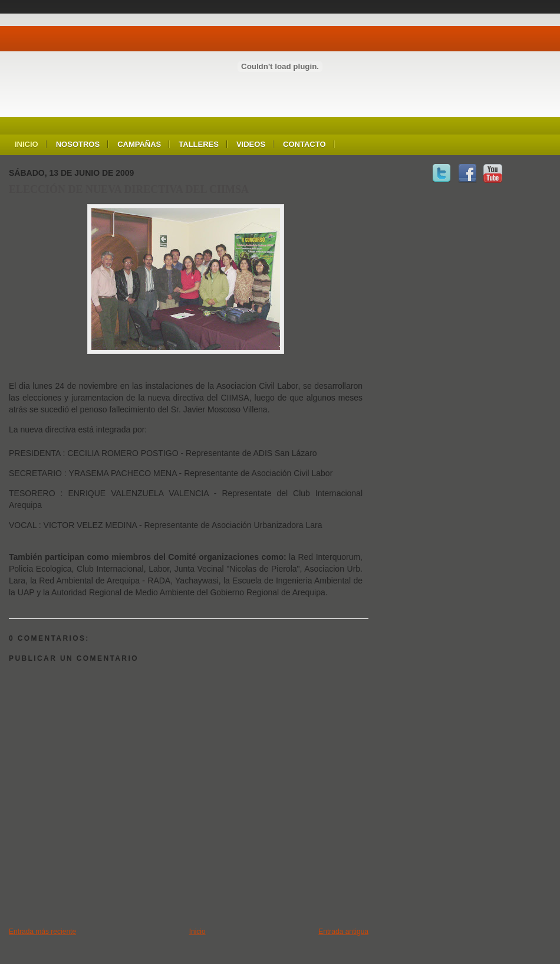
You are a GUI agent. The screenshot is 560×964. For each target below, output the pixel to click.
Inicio (27, 144)
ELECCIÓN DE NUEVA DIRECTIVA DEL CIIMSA (129, 189)
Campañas (139, 144)
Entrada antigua (343, 932)
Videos (251, 144)
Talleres (199, 144)
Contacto (304, 144)
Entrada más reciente (42, 932)
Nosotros (78, 144)
